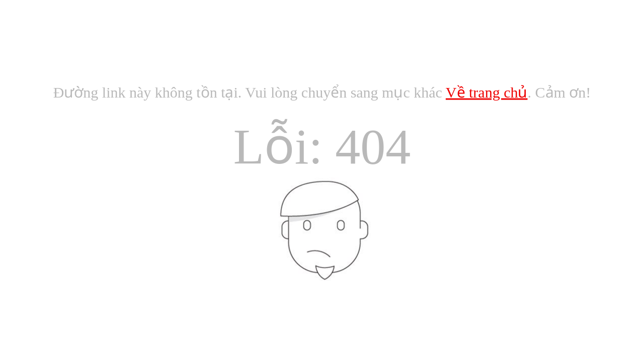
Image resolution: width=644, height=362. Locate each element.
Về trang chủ (487, 92)
